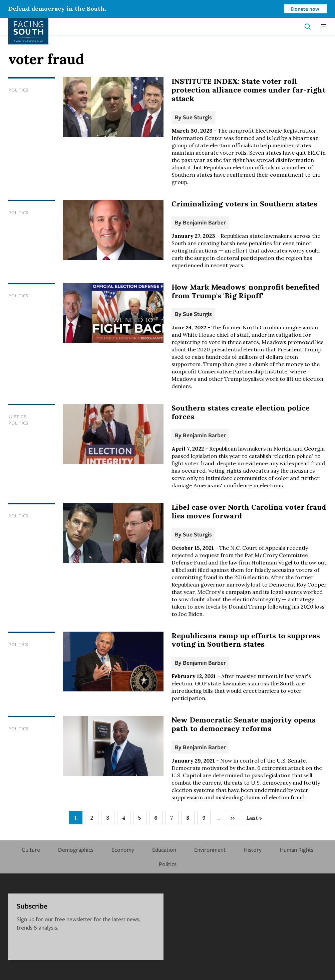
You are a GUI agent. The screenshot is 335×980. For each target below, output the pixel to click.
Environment (210, 850)
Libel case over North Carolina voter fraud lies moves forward (249, 511)
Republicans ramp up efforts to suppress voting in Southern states (246, 640)
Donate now (305, 9)
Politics (18, 90)
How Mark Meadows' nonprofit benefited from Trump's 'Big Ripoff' (246, 291)
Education (164, 850)
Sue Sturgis (197, 117)
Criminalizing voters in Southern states (244, 204)
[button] (324, 26)
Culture (31, 850)
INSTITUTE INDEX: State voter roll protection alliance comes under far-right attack (248, 90)
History (253, 850)
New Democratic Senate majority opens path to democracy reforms (244, 724)
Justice (17, 417)
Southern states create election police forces (241, 412)
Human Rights (296, 850)
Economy (123, 850)
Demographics (76, 850)
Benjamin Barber (204, 222)
